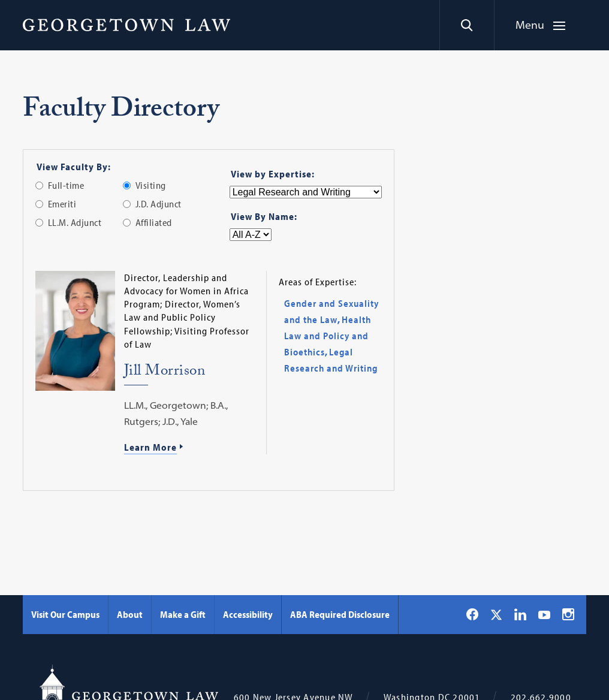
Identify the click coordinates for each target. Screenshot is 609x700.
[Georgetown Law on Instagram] (568, 614)
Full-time (66, 185)
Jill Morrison (165, 372)
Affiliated (154, 222)
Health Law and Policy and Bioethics (328, 336)
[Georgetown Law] (126, 25)
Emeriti (62, 204)
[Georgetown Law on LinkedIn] (520, 614)
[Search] (467, 25)
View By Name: (264, 216)
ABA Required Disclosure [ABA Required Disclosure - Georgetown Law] (340, 614)
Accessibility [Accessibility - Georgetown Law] (248, 614)
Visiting (151, 185)
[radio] (39, 185)
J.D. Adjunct (159, 204)
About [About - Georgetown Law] (130, 614)
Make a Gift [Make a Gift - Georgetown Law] (183, 614)
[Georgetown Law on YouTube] (544, 614)
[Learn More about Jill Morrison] (191, 448)
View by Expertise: (273, 174)
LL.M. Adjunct (75, 222)
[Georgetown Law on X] (496, 615)
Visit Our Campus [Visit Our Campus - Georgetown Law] (65, 614)
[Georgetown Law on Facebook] (472, 614)
